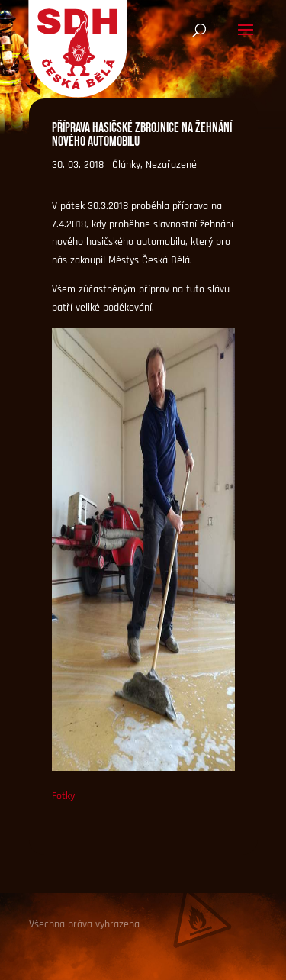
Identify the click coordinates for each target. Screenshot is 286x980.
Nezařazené (171, 165)
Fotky (63, 796)
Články (126, 165)
